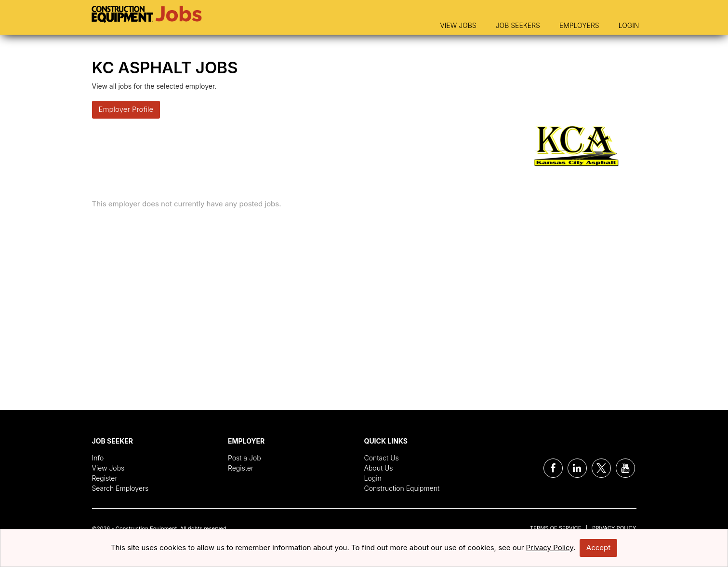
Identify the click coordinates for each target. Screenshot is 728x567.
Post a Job (245, 458)
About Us (379, 468)
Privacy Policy (614, 528)
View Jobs (458, 25)
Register (105, 478)
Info (98, 458)
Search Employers (120, 488)
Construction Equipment (402, 488)
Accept (598, 547)
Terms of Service (556, 528)
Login (629, 25)
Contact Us (382, 458)
